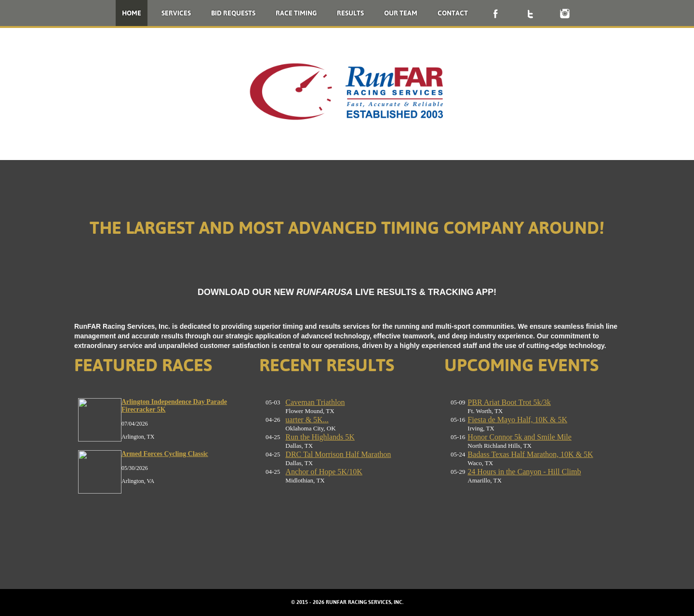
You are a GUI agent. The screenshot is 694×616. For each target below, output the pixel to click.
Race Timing (296, 13)
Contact (453, 13)
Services (176, 13)
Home (132, 13)
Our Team (401, 13)
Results (350, 13)
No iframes (162, 473)
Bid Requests (233, 13)
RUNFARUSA (325, 292)
